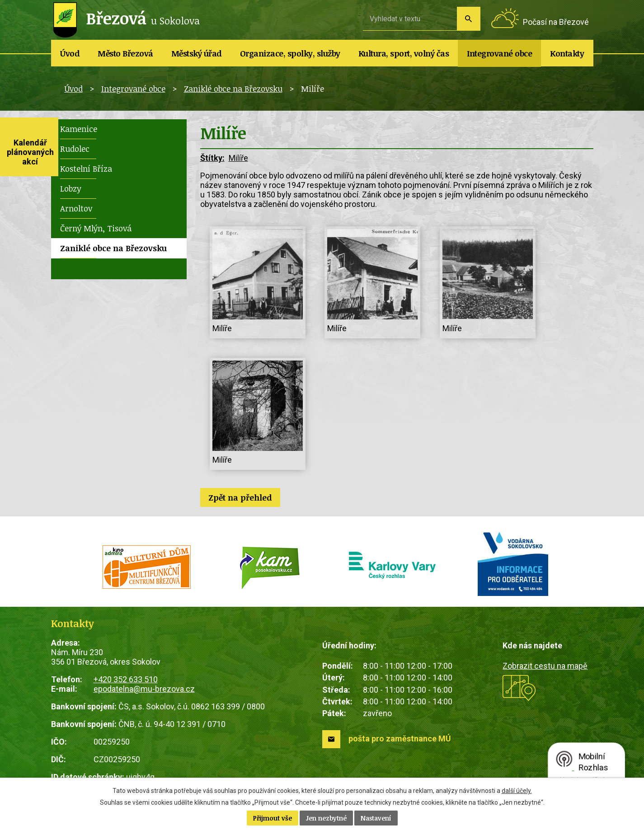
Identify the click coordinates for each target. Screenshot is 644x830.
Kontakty (567, 53)
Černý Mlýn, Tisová (96, 228)
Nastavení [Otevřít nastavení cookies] (376, 818)
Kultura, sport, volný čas (404, 53)
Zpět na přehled (240, 497)
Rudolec (75, 149)
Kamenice (79, 129)
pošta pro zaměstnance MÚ (400, 739)
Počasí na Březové (556, 22)
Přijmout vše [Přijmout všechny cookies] (273, 818)
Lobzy (71, 188)
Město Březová (125, 53)
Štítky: (212, 158)
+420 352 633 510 (126, 679)
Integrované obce (499, 53)
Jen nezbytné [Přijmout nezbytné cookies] (326, 818)
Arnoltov (76, 208)
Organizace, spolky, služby (290, 53)
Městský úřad (197, 53)
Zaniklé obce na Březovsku (233, 89)
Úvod (70, 53)
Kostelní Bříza (86, 169)
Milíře (238, 158)
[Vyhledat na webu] (410, 19)
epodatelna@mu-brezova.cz (144, 689)
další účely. (517, 791)
